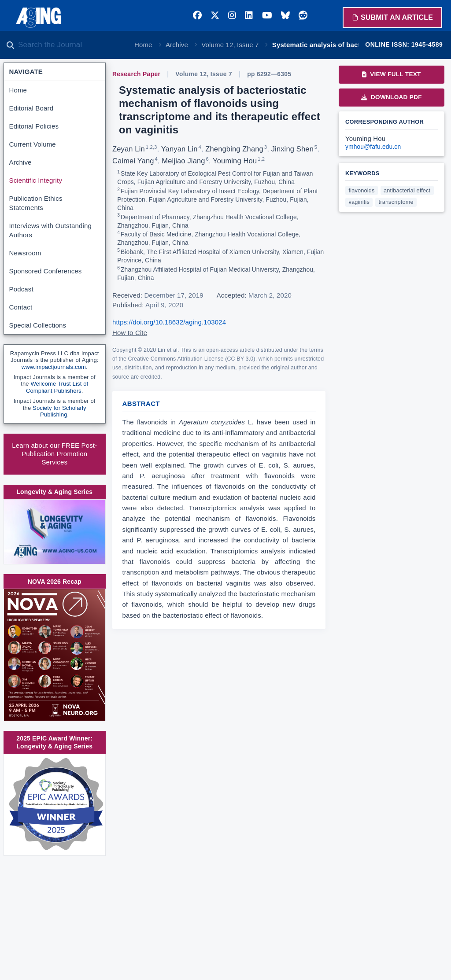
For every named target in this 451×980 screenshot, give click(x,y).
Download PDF (392, 97)
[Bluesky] (285, 15)
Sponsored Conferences (46, 271)
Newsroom (25, 253)
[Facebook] (197, 15)
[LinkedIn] (249, 15)
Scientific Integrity (36, 180)
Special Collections (38, 325)
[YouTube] (267, 15)
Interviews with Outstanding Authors (50, 230)
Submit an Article (392, 17)
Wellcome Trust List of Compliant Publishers (57, 387)
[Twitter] (215, 15)
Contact (21, 307)
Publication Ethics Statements (36, 203)
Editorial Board (31, 108)
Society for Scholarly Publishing (59, 411)
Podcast (21, 289)
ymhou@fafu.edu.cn (373, 147)
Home (143, 45)
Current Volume (33, 144)
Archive (177, 45)
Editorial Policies (34, 126)
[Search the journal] (70, 45)
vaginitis (359, 202)
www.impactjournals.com (54, 367)
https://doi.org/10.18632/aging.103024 (169, 322)
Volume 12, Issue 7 (230, 45)
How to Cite (130, 333)
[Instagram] (232, 15)
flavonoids (362, 190)
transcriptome (396, 202)
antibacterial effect (407, 190)
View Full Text (391, 74)
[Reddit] (303, 15)
